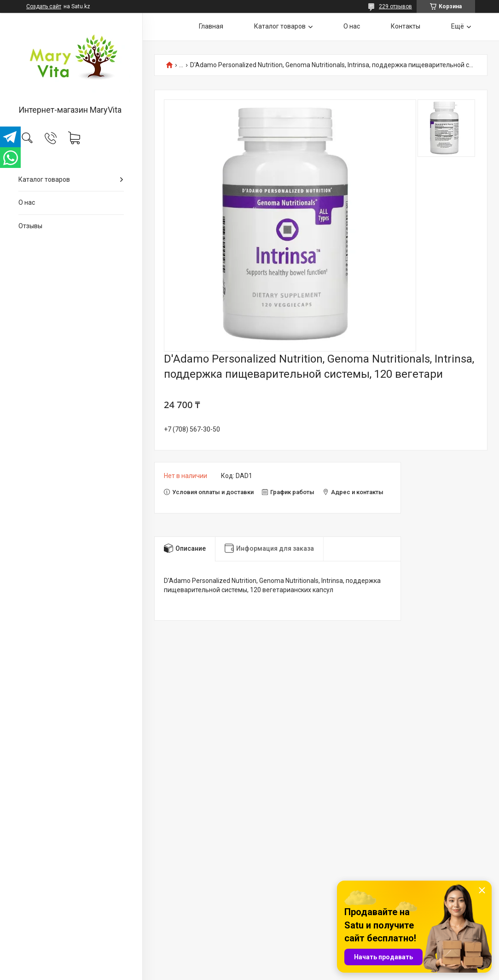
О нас (27, 202)
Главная (211, 26)
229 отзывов (395, 6)
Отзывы (30, 226)
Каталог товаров (44, 179)
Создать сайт (44, 6)
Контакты (406, 26)
